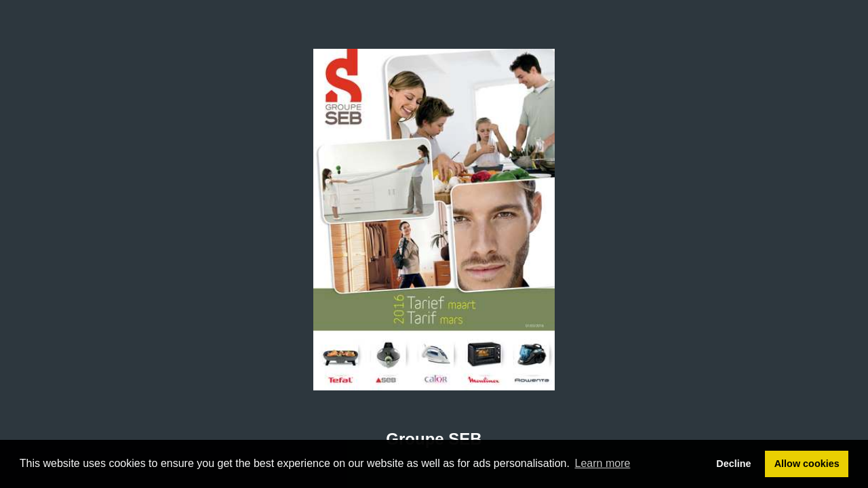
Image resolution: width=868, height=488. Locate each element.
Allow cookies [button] (807, 464)
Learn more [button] (603, 463)
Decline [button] (733, 464)
